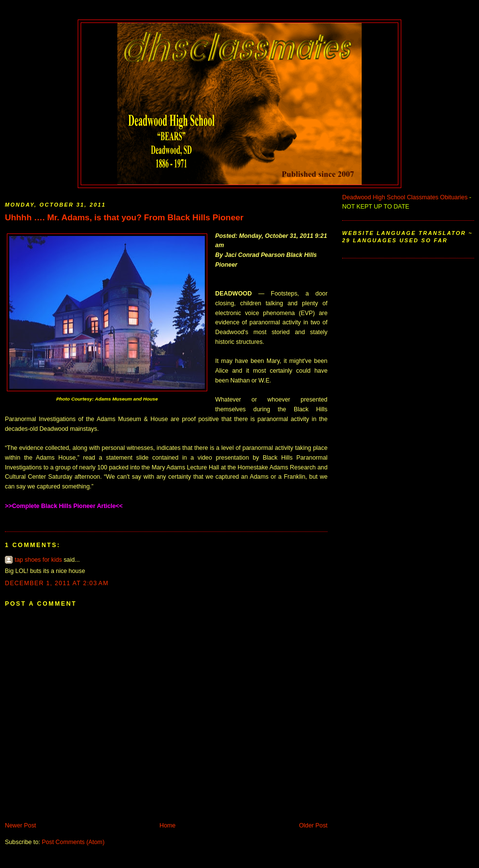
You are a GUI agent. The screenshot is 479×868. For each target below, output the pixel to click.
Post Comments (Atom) (73, 842)
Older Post (313, 826)
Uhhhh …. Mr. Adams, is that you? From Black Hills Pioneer (124, 217)
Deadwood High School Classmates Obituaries (405, 197)
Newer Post (21, 826)
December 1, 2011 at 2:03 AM (57, 583)
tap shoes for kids (38, 560)
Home (167, 826)
